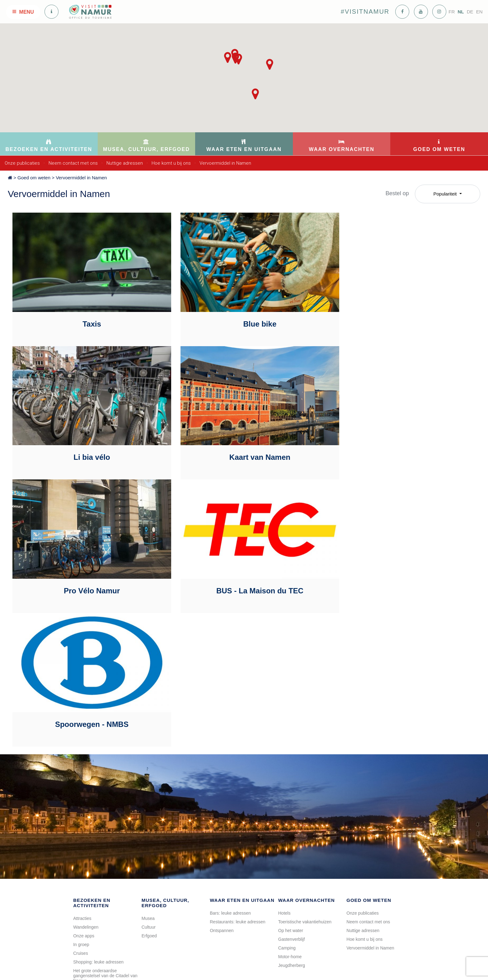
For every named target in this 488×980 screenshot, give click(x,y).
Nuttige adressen (125, 163)
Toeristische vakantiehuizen (305, 766)
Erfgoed (149, 780)
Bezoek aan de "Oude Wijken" (102, 874)
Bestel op (397, 193)
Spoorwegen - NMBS (86, 568)
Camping (287, 792)
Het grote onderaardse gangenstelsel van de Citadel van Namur (105, 819)
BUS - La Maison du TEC (397, 442)
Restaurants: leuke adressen (237, 766)
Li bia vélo (398, 316)
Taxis (86, 316)
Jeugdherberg (292, 809)
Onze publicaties (22, 163)
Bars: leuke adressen (230, 757)
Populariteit (446, 194)
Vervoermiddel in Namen (225, 163)
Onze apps (84, 780)
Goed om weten (34, 178)
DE (470, 12)
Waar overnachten (307, 744)
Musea (148, 762)
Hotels (284, 757)
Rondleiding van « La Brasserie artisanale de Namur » (103, 836)
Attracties (82, 762)
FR (452, 12)
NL (461, 12)
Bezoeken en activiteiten (92, 747)
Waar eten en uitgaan (242, 744)
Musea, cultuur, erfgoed (165, 747)
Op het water (291, 774)
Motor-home (290, 800)
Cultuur (149, 771)
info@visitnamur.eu (160, 920)
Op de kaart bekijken (167, 948)
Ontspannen (222, 774)
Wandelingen (86, 771)
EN (479, 12)
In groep (81, 788)
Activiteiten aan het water (97, 883)
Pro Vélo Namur (242, 442)
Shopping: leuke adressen (98, 806)
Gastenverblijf (292, 783)
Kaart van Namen (86, 442)
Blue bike (242, 316)
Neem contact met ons (73, 163)
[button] (270, 64)
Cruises (80, 797)
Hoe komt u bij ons (171, 163)
